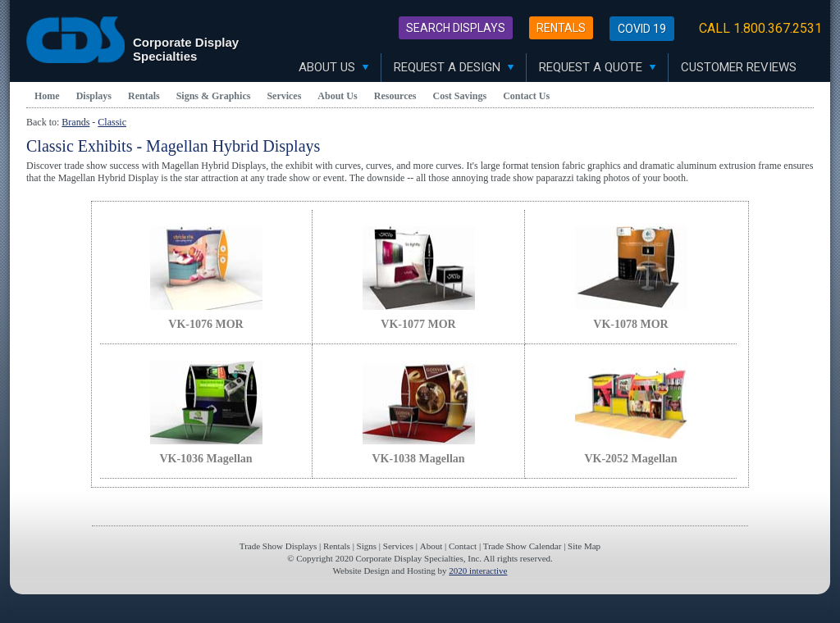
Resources (395, 96)
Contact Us (526, 96)
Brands (75, 122)
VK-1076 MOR (205, 324)
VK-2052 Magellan (630, 459)
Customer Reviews (739, 67)
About (431, 546)
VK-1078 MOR (630, 324)
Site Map (584, 546)
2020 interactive (478, 571)
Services (284, 96)
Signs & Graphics (214, 96)
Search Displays (456, 28)
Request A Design (454, 67)
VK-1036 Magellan (205, 459)
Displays (94, 96)
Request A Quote (597, 67)
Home (47, 96)
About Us (333, 67)
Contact (463, 546)
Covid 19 (642, 29)
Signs (367, 546)
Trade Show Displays (278, 546)
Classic (112, 122)
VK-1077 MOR (418, 324)
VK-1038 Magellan (418, 459)
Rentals (561, 28)
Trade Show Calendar (523, 546)
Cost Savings (460, 96)
